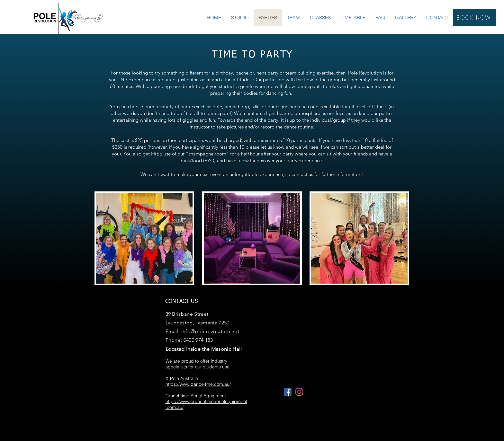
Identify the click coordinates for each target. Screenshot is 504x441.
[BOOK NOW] (474, 18)
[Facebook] (288, 392)
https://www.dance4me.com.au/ (198, 384)
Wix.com (303, 438)
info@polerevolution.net (210, 331)
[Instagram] (299, 392)
